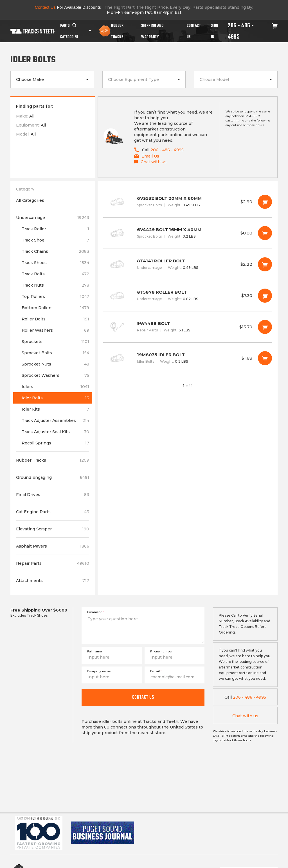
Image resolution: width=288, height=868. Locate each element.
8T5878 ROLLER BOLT (188, 296)
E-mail (156, 671)
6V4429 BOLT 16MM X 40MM (188, 233)
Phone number (161, 651)
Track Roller (55, 229)
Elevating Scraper (53, 529)
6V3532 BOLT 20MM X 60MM (188, 202)
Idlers (55, 387)
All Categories (30, 200)
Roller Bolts (55, 319)
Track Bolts (55, 274)
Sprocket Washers (55, 375)
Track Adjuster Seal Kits (55, 432)
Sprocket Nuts (55, 364)
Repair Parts (53, 563)
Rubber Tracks (117, 31)
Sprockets (55, 342)
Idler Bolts (55, 398)
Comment (95, 612)
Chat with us (245, 716)
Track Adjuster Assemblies (55, 420)
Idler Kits (55, 409)
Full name (94, 651)
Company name (99, 671)
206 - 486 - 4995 (241, 31)
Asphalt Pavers (53, 546)
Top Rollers (55, 296)
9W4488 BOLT (188, 327)
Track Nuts (55, 285)
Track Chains (55, 251)
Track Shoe (55, 240)
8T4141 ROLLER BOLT (188, 264)
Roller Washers (55, 330)
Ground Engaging (53, 477)
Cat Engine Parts (53, 512)
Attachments (53, 581)
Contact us (143, 697)
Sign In (215, 31)
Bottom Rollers (55, 308)
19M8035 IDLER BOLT (188, 358)
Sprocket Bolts (55, 353)
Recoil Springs (55, 443)
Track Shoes (55, 263)
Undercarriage (53, 218)
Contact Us (194, 31)
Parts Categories (69, 31)
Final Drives (53, 495)
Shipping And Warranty (152, 31)
